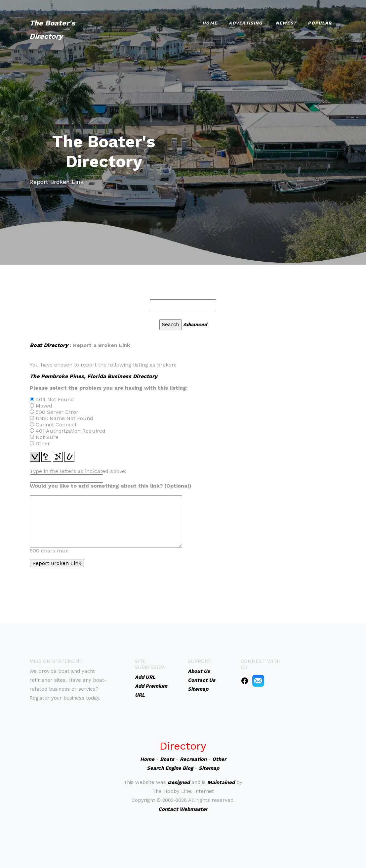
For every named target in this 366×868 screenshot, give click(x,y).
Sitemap (209, 768)
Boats (167, 759)
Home (210, 23)
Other (219, 759)
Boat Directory (49, 345)
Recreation (193, 759)
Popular (320, 23)
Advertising (245, 23)
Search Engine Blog (170, 768)
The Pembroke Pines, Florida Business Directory (94, 376)
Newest (286, 23)
